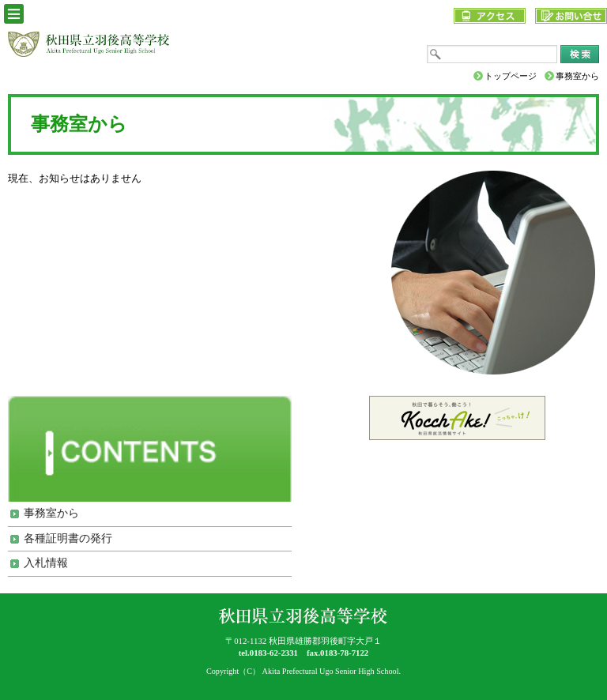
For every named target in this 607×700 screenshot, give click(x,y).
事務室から (51, 513)
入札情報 (46, 563)
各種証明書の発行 (68, 538)
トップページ (511, 76)
